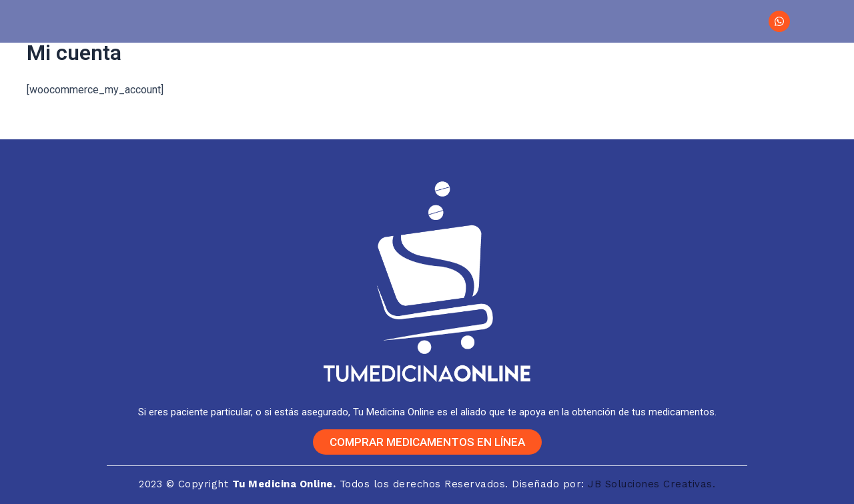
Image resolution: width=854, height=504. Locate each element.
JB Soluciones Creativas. (652, 484)
